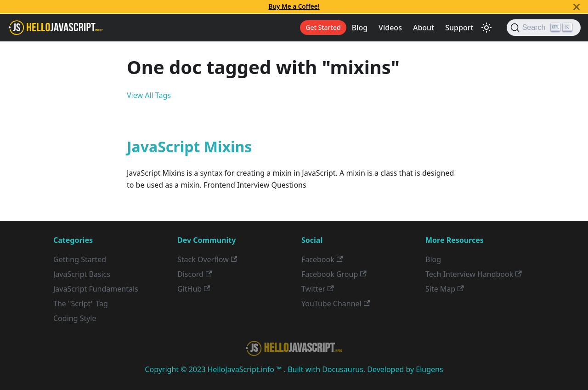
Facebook (322, 259)
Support (459, 28)
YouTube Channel (336, 304)
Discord (195, 274)
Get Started (323, 27)
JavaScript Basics (82, 274)
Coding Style (75, 318)
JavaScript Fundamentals (96, 289)
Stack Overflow (207, 259)
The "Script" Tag (81, 304)
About (424, 28)
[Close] (577, 7)
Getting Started (80, 259)
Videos (390, 28)
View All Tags (149, 95)
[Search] (544, 28)
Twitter (318, 289)
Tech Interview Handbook (474, 274)
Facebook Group (334, 274)
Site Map (445, 289)
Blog (360, 28)
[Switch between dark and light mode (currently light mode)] (486, 28)
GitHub (194, 289)
